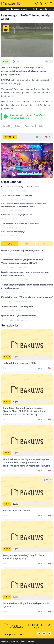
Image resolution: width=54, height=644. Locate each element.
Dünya (11, 292)
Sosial (11, 267)
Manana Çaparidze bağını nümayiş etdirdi (22, 250)
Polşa (17, 126)
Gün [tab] (10, 244)
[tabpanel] (27, 285)
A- (47, 61)
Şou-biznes (14, 255)
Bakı (41, 126)
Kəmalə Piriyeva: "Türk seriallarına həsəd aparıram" (27, 297)
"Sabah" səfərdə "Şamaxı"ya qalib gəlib (16, 195)
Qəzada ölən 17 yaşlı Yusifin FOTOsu (19, 316)
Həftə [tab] (27, 244)
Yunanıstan (29, 126)
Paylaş (10, 137)
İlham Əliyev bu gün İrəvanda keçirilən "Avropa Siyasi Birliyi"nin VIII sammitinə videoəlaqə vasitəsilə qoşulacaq (24, 411)
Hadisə (12, 280)
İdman (6, 61)
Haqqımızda (10, 634)
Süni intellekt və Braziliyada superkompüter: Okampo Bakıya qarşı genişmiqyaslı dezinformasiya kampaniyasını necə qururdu (26, 463)
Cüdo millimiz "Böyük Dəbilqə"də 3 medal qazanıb (20, 187)
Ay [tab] (44, 244)
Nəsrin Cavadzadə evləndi (14, 9)
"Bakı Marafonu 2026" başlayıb (13, 232)
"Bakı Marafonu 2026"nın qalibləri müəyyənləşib (20, 223)
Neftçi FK (6, 126)
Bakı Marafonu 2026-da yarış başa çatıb (17, 215)
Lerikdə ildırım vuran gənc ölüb (19, 363)
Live (20, 634)
